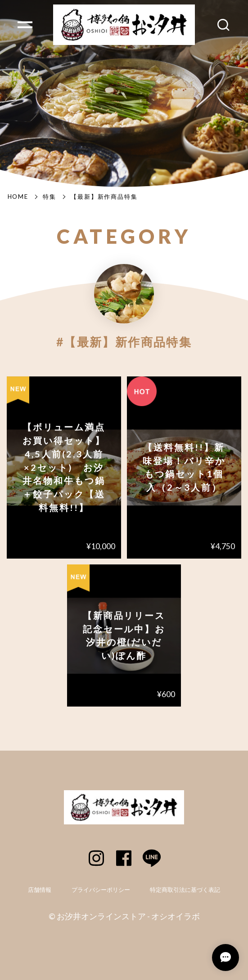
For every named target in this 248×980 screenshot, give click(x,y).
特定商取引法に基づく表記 (185, 890)
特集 (50, 197)
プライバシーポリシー (101, 890)
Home (18, 197)
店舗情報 (40, 890)
